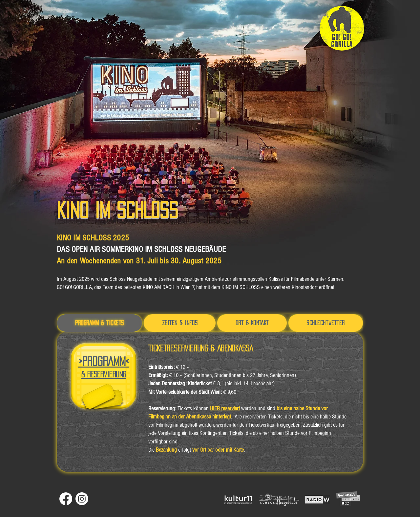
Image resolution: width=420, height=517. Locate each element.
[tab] (99, 323)
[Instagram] (82, 499)
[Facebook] (66, 499)
